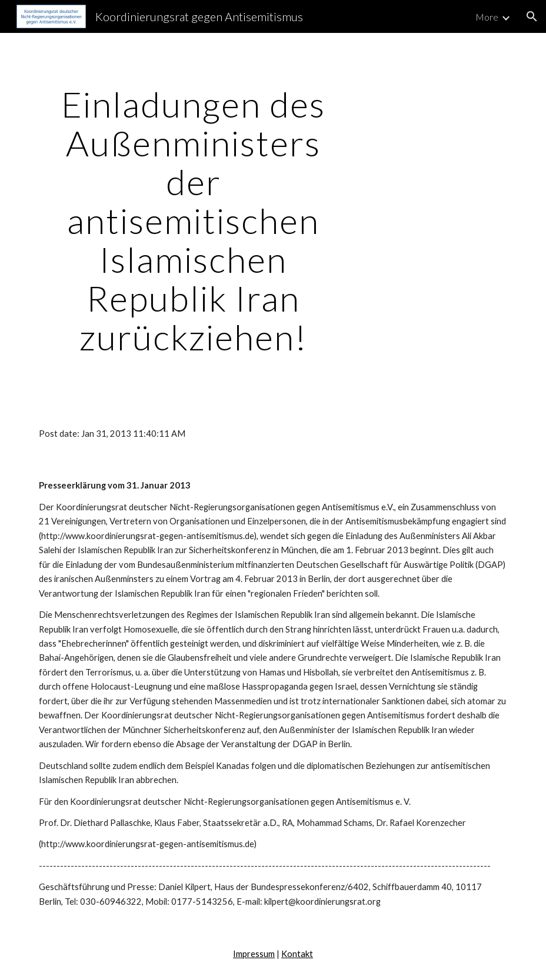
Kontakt (297, 954)
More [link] (487, 17)
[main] (193, 220)
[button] (532, 16)
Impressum (254, 954)
